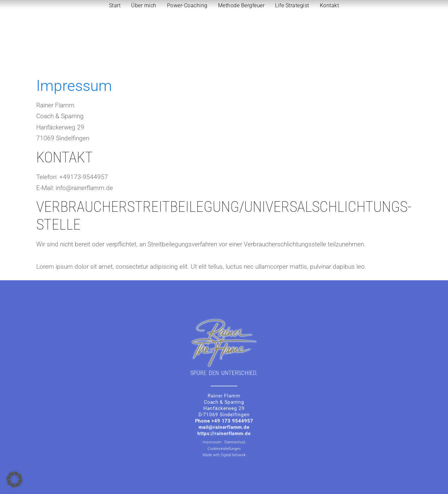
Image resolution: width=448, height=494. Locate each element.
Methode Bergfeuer (241, 5)
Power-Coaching (187, 5)
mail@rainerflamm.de (224, 418)
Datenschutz (232, 430)
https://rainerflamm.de (224, 423)
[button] (14, 480)
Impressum (216, 430)
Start (115, 5)
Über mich (144, 5)
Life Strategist (292, 5)
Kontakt (330, 5)
